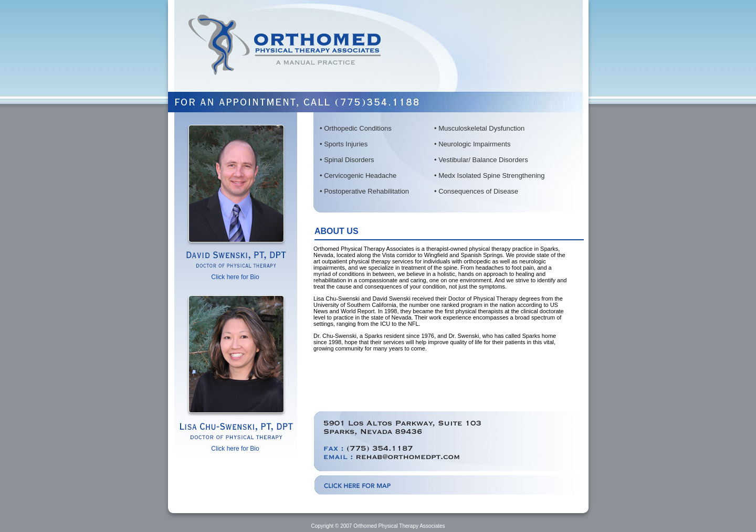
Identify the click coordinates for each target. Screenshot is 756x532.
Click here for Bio (235, 277)
